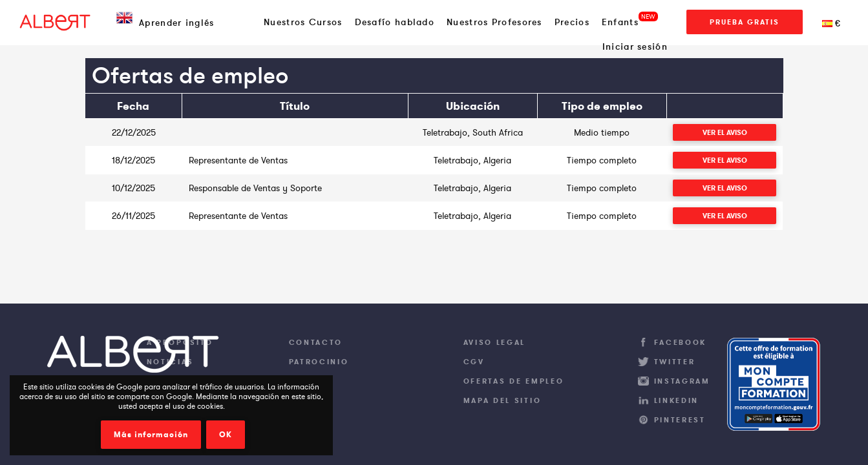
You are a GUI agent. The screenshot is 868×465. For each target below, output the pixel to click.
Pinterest (680, 420)
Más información (151, 435)
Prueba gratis (745, 22)
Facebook (681, 342)
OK (226, 435)
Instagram (682, 381)
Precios (572, 22)
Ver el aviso (725, 132)
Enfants (620, 22)
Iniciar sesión (635, 46)
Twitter (675, 362)
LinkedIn (677, 400)
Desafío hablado (395, 22)
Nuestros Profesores (494, 22)
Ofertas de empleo (514, 381)
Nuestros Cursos (303, 22)
